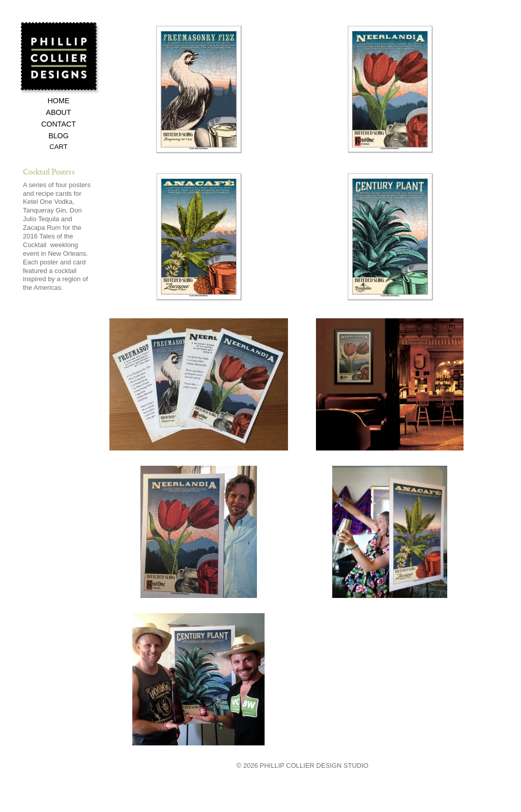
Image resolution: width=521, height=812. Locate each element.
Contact (59, 124)
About (58, 113)
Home (59, 101)
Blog (59, 136)
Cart (59, 147)
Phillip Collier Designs (60, 58)
